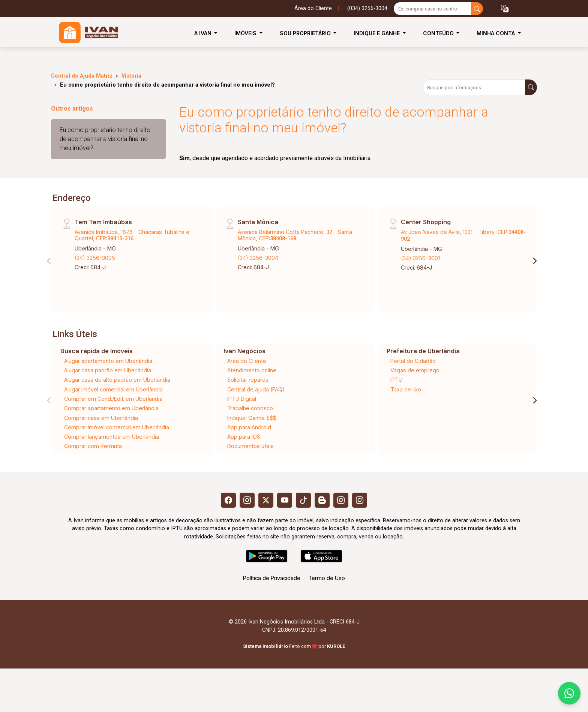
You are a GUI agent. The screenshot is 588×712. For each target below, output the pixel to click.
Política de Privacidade (272, 578)
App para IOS (244, 437)
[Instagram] (247, 500)
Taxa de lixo (406, 389)
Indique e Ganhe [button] (377, 33)
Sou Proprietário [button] (306, 33)
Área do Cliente (313, 8)
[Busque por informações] (474, 87)
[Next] (534, 261)
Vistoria (131, 76)
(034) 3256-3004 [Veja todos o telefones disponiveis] (367, 8)
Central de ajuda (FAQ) (256, 389)
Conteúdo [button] (439, 33)
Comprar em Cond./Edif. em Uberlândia (113, 399)
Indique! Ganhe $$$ (252, 418)
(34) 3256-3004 (258, 258)
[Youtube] (285, 500)
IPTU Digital (242, 399)
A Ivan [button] (204, 33)
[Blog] (322, 500)
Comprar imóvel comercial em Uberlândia (117, 427)
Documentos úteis (250, 446)
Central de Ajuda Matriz (82, 76)
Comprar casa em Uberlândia (101, 418)
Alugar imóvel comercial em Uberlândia (113, 389)
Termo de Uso (327, 578)
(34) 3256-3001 (420, 258)
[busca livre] (477, 9)
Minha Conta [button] (496, 33)
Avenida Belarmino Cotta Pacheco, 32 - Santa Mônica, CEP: (295, 235)
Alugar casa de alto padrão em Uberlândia (117, 380)
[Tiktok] (303, 500)
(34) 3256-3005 (95, 258)
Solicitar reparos (248, 380)
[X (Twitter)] (266, 500)
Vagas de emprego (415, 370)
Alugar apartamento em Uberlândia (108, 361)
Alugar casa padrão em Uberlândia (108, 370)
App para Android (249, 427)
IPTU (396, 380)
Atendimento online (252, 370)
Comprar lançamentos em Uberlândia (112, 437)
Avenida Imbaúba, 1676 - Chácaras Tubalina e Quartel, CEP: (132, 235)
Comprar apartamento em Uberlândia (111, 408)
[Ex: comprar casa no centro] (433, 9)
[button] (505, 9)
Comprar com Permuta (93, 446)
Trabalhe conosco (250, 408)
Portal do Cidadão (413, 361)
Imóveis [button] (246, 33)
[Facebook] (228, 500)
